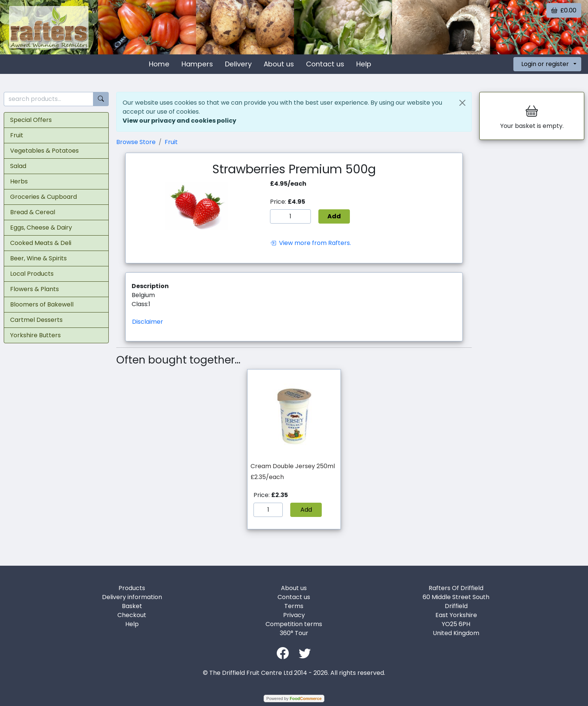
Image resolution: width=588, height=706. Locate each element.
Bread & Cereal (33, 212)
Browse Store (136, 142)
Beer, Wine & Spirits (38, 258)
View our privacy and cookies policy (179, 121)
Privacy (294, 615)
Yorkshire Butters (35, 335)
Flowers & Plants (34, 289)
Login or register (545, 64)
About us (279, 64)
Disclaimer (148, 322)
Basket (132, 606)
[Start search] (101, 99)
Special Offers (31, 120)
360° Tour (294, 633)
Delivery (238, 64)
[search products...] (49, 99)
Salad (18, 166)
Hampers (197, 64)
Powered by (294, 698)
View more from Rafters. (310, 243)
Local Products (32, 274)
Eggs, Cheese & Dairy (41, 228)
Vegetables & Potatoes (44, 151)
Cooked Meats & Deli (41, 243)
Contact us (325, 64)
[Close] (462, 103)
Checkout (132, 615)
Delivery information (132, 597)
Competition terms (294, 624)
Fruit (17, 135)
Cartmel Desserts (36, 320)
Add (306, 510)
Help (364, 64)
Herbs (19, 181)
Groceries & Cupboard (43, 197)
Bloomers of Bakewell (42, 304)
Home (159, 64)
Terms (294, 606)
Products (132, 588)
